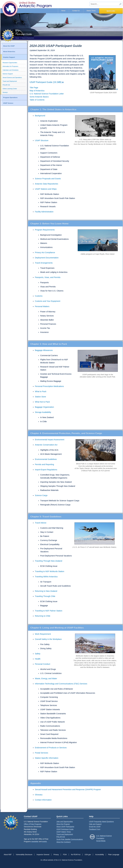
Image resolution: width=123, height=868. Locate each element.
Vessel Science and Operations (12, 78)
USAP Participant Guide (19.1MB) (46, 82)
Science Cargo (41, 495)
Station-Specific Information (47, 758)
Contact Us (76, 11)
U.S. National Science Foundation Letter (47, 94)
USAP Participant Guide (65, 829)
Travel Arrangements (44, 263)
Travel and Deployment (10, 81)
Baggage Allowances (44, 350)
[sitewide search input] (106, 4)
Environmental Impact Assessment (50, 440)
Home (63, 11)
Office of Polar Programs (33, 824)
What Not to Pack (42, 402)
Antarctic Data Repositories (47, 184)
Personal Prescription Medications (49, 386)
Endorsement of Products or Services (51, 748)
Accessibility (100, 855)
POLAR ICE (6, 85)
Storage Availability (43, 412)
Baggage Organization (44, 407)
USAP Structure (42, 140)
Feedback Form (95, 829)
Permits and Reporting (44, 464)
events (44, 842)
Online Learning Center (10, 89)
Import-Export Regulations (46, 470)
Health (38, 659)
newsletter (35, 842)
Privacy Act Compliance (45, 252)
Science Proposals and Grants (48, 179)
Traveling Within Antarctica (46, 577)
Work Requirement (43, 634)
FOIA (65, 855)
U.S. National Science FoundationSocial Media (104, 838)
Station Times (91, 11)
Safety (38, 654)
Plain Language (114, 855)
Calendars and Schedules (11, 70)
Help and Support (95, 824)
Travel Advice (41, 523)
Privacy (56, 855)
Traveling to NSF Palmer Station (49, 611)
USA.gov (88, 855)
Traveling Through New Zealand (49, 561)
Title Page (34, 88)
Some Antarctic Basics (39, 97)
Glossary (39, 795)
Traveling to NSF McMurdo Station (50, 571)
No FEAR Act (76, 855)
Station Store (40, 397)
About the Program (63, 824)
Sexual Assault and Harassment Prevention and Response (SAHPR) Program (68, 789)
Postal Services (42, 753)
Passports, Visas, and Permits (48, 277)
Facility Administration (44, 212)
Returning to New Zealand (46, 591)
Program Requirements (45, 230)
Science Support (8, 74)
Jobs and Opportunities (65, 822)
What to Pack (41, 391)
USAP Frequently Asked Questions (101, 822)
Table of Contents (37, 100)
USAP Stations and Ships (46, 189)
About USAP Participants (65, 827)
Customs (39, 296)
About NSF (8, 855)
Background (40, 116)
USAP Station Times (64, 832)
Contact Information (43, 800)
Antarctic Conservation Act (46, 445)
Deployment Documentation (47, 258)
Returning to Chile (43, 616)
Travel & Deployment (28, 38)
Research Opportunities (10, 63)
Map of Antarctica (37, 91)
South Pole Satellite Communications (69, 839)
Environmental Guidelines (46, 459)
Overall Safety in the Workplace (48, 639)
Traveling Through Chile (45, 596)
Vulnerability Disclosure (24, 855)
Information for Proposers (10, 66)
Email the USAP (95, 827)
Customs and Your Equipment (48, 301)
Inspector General (43, 855)
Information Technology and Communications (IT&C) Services (61, 684)
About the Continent (63, 842)
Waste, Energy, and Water (46, 679)
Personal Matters (42, 306)
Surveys (5, 92)
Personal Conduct (43, 664)
